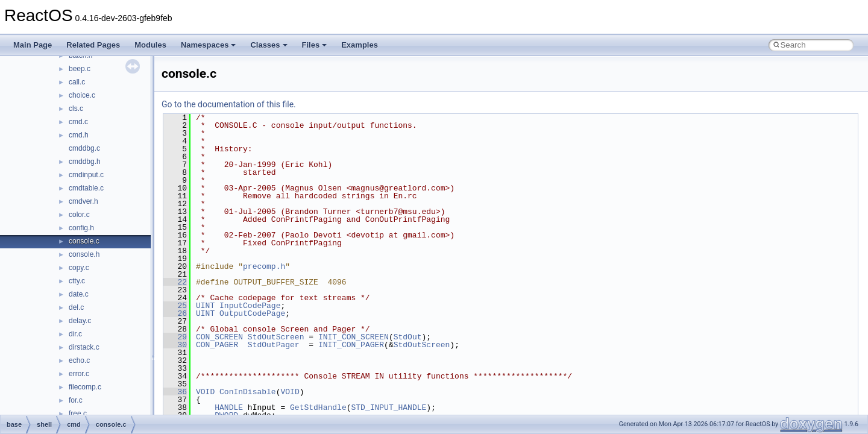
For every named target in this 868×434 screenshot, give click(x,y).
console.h (84, 254)
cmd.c (78, 122)
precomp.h (264, 266)
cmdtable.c (86, 188)
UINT (205, 306)
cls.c (76, 108)
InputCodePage (250, 306)
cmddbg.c (84, 148)
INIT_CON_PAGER (351, 345)
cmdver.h (83, 201)
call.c (77, 82)
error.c (79, 374)
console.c (84, 241)
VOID (205, 392)
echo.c (79, 360)
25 (175, 306)
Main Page (33, 45)
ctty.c (77, 281)
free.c (78, 414)
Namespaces (209, 45)
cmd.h (79, 135)
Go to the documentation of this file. (229, 104)
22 (175, 282)
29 (175, 337)
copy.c (79, 268)
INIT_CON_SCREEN (354, 337)
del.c (76, 307)
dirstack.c (84, 347)
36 (175, 392)
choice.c (82, 95)
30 (175, 345)
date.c (79, 294)
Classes (269, 45)
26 (175, 313)
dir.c (75, 334)
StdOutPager (274, 345)
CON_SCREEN (219, 337)
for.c (76, 400)
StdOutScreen (276, 337)
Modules (150, 45)
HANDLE (229, 407)
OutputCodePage (252, 313)
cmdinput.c (86, 175)
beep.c (80, 69)
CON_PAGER (217, 345)
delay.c (80, 321)
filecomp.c (85, 387)
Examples (360, 45)
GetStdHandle (318, 407)
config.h (81, 228)
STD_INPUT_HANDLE (388, 407)
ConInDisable (248, 392)
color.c (79, 215)
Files (315, 45)
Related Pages (93, 45)
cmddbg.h (85, 162)
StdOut (408, 337)
